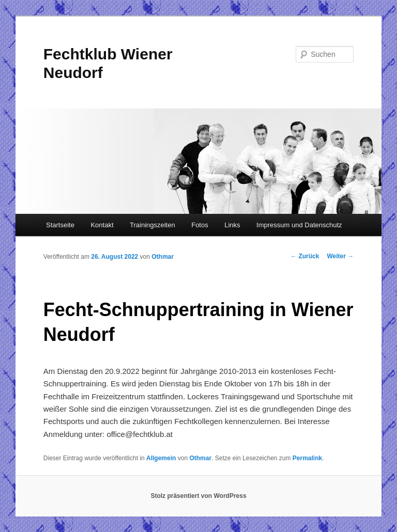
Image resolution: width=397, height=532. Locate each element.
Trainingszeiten (152, 225)
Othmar (163, 257)
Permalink (307, 458)
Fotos (200, 225)
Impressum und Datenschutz (299, 225)
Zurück (305, 256)
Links (232, 225)
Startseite (60, 225)
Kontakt (102, 225)
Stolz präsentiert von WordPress (198, 496)
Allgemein (161, 458)
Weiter (340, 256)
